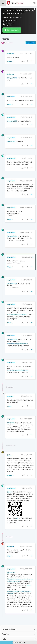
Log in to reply (31, 43)
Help (4, 639)
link (17, 518)
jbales (9, 455)
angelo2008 (11, 97)
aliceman (10, 396)
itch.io (29, 585)
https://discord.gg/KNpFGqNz (17, 314)
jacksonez (11, 54)
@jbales (10, 492)
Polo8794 (11, 546)
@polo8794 (11, 573)
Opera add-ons (9, 43)
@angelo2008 (12, 78)
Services (6, 634)
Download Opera (13, 30)
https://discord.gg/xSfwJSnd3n (18, 344)
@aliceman (11, 423)
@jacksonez (11, 141)
